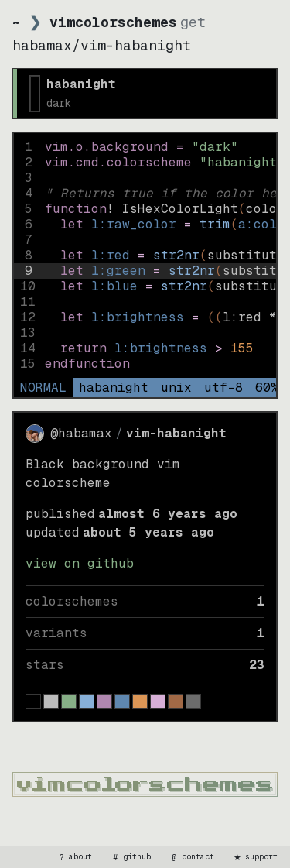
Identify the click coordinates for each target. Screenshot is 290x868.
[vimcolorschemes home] (145, 784)
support (255, 857)
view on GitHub (80, 563)
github (131, 857)
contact (192, 857)
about (74, 857)
